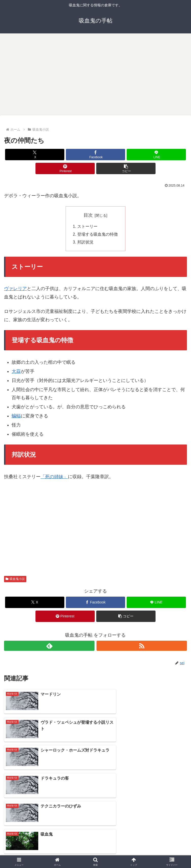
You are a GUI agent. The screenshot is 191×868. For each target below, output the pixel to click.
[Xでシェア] (35, 155)
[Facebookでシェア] (96, 155)
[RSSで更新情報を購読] (142, 647)
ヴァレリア (15, 290)
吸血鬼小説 (15, 580)
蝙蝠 (16, 417)
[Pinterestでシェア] (65, 168)
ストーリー (87, 227)
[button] (126, 168)
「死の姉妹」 (54, 478)
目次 (88, 215)
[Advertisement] (95, 73)
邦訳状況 (85, 243)
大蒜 (16, 372)
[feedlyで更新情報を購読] (49, 647)
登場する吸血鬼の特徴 (98, 235)
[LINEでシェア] (156, 155)
